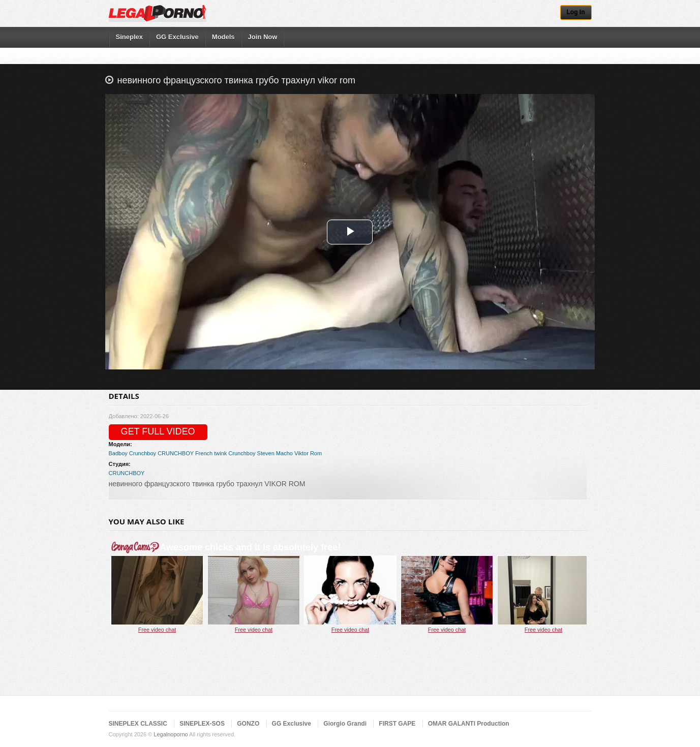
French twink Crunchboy (225, 453)
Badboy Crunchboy (133, 453)
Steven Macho (275, 453)
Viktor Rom (308, 453)
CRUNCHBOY (176, 453)
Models (223, 37)
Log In (576, 12)
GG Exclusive (177, 37)
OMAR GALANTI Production (469, 724)
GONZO (248, 724)
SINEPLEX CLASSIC (138, 724)
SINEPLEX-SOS (202, 724)
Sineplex (129, 37)
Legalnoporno (171, 734)
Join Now (263, 37)
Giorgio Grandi (345, 724)
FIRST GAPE (397, 724)
